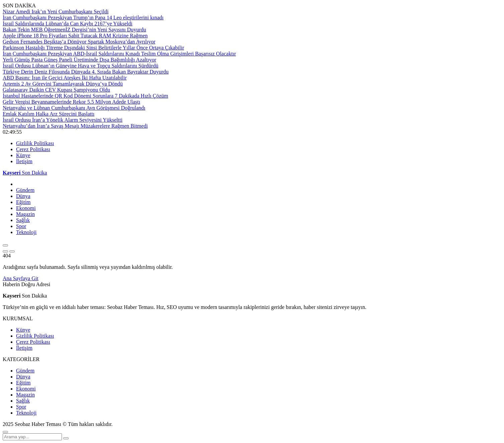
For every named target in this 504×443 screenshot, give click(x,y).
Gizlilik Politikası (35, 143)
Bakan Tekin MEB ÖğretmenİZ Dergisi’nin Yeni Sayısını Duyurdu (74, 30)
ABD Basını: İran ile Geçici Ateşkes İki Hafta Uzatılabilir (65, 78)
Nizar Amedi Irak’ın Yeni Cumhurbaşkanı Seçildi (56, 12)
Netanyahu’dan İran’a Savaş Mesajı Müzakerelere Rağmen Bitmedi (75, 126)
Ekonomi (26, 208)
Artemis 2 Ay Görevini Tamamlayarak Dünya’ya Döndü (63, 84)
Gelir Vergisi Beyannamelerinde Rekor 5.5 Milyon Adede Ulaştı (71, 102)
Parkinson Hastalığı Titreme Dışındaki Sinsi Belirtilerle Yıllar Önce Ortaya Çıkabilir (93, 48)
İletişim (24, 161)
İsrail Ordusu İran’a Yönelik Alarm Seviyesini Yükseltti (63, 120)
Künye (23, 155)
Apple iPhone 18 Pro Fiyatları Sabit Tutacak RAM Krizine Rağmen (75, 36)
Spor (21, 226)
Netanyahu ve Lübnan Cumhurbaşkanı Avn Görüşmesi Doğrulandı (74, 108)
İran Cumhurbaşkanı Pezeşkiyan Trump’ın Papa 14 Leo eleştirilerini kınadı (83, 18)
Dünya (23, 196)
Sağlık (23, 220)
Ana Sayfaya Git (21, 278)
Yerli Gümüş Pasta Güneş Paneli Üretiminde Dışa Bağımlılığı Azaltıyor (79, 60)
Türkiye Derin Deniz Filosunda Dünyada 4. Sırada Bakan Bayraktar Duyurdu (86, 72)
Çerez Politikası (33, 149)
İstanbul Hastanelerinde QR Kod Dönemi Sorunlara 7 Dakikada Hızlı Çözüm (86, 96)
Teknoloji (26, 232)
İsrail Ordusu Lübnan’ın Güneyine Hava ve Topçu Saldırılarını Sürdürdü (80, 66)
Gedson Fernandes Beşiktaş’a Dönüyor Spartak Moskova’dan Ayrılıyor (79, 42)
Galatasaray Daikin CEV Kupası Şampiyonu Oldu (56, 90)
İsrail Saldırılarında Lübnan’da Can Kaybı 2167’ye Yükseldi (68, 24)
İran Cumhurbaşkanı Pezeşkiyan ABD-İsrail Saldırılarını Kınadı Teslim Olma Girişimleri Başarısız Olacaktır (119, 54)
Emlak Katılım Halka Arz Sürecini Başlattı (49, 114)
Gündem (25, 190)
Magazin (25, 214)
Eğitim (23, 202)
